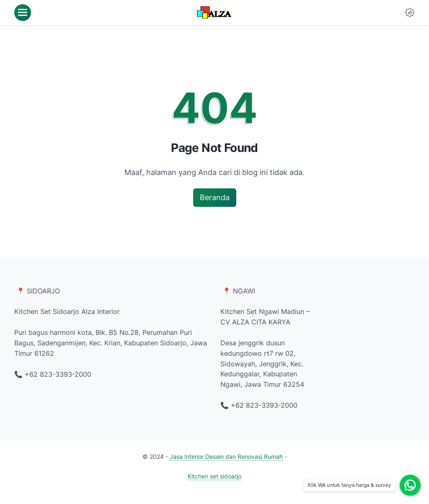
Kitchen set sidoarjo (214, 476)
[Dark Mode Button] (410, 13)
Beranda (215, 197)
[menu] (23, 13)
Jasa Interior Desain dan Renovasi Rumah (226, 456)
